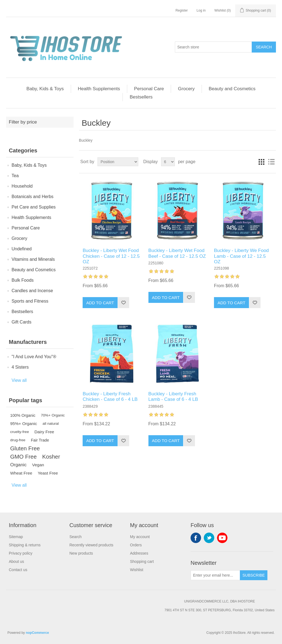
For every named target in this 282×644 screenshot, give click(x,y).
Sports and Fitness (30, 301)
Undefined (22, 249)
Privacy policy (21, 553)
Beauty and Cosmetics (232, 89)
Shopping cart (142, 561)
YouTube (222, 538)
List (271, 162)
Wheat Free (21, 473)
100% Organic (23, 415)
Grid (261, 162)
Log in (201, 10)
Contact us (18, 570)
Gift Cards (21, 322)
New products (81, 553)
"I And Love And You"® (34, 357)
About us (16, 561)
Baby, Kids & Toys (45, 89)
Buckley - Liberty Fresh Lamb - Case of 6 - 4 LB (173, 397)
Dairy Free (44, 432)
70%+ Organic (53, 415)
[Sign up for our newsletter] (215, 575)
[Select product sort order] (118, 162)
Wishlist (137, 570)
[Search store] (213, 47)
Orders (136, 545)
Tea (15, 176)
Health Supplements (99, 89)
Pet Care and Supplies (34, 207)
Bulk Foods (23, 280)
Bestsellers (141, 97)
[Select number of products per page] (168, 162)
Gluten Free (25, 448)
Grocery (186, 89)
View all (19, 380)
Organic (18, 465)
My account (140, 537)
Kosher (51, 457)
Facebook (196, 538)
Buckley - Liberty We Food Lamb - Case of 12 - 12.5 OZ (241, 256)
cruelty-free (20, 432)
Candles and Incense (32, 291)
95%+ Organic (24, 424)
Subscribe (254, 575)
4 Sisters (20, 367)
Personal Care (149, 89)
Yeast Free (48, 473)
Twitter (209, 538)
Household (22, 186)
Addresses (139, 553)
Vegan (38, 465)
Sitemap (16, 537)
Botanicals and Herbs (32, 197)
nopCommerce (37, 633)
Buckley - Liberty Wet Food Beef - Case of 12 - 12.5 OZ (177, 253)
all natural (51, 424)
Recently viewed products (91, 545)
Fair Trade (40, 440)
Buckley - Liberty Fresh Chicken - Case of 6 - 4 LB (110, 397)
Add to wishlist (123, 303)
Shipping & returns (25, 545)
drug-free (18, 440)
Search (264, 47)
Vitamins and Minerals (33, 259)
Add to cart (100, 303)
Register (182, 10)
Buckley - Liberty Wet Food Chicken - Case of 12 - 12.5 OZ (111, 256)
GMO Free (23, 457)
